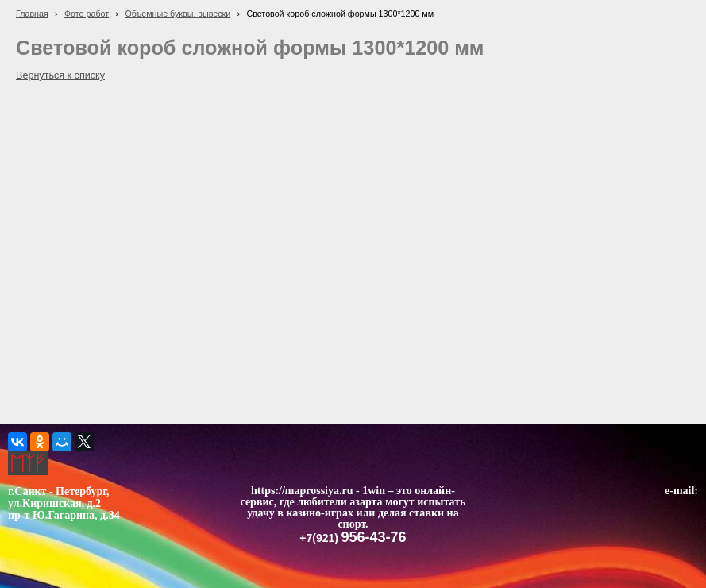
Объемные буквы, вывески (177, 14)
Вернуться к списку (60, 75)
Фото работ (87, 14)
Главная (32, 14)
